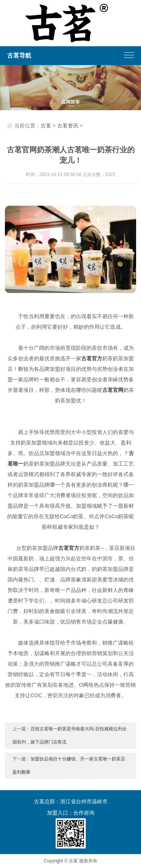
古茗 (46, 126)
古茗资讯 (68, 126)
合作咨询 (84, 813)
